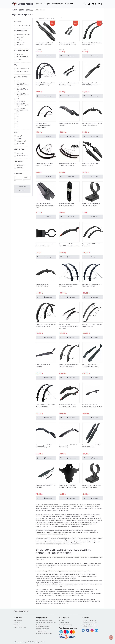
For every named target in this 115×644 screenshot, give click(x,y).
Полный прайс (64, 623)
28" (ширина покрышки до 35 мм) (23, 85)
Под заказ (71, 136)
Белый (19, 139)
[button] (39, 4)
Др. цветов (21, 144)
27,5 (18, 99)
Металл (19, 59)
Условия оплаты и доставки (46, 623)
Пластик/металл (23, 57)
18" (18, 119)
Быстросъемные (23, 72)
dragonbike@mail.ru (92, 626)
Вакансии (17, 625)
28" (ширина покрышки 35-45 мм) (22, 90)
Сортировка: (40, 18)
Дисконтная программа (44, 620)
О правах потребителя (44, 633)
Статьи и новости (20, 627)
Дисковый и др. (22, 156)
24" (18, 114)
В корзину (48, 56)
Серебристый (21, 141)
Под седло (21, 42)
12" (18, 127)
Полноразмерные (23, 69)
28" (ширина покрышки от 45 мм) (23, 95)
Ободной (20, 153)
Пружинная (21, 165)
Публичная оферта (43, 629)
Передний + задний (23, 35)
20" (18, 117)
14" (18, 124)
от (18, 178)
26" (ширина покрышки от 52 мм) (22, 110)
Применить (22, 187)
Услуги (61, 620)
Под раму (20, 45)
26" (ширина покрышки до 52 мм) (23, 105)
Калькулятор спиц (65, 625)
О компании (18, 620)
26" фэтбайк (21, 101)
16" (18, 122)
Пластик (20, 54)
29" (18, 81)
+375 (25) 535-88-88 (92, 622)
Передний (20, 37)
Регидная (20, 168)
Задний (19, 40)
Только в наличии (23, 25)
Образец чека (41, 631)
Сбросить (22, 191)
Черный (19, 136)
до (27, 178)
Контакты (17, 623)
